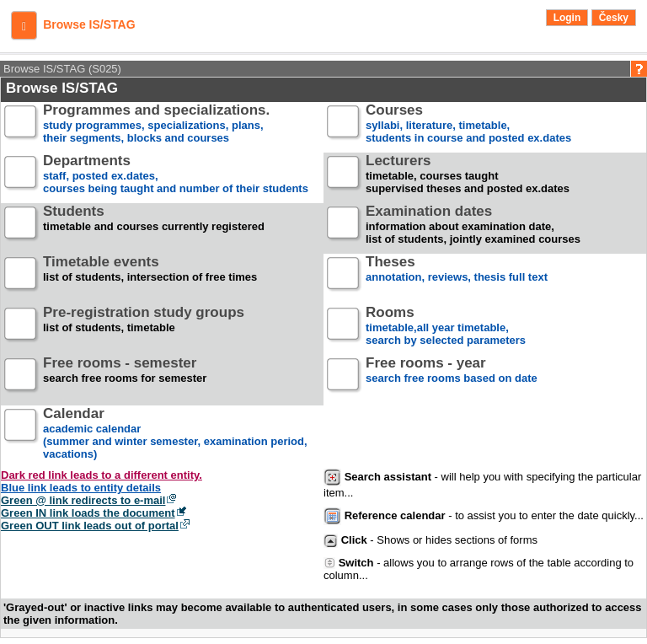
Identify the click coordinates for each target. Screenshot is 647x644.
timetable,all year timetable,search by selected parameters (446, 327)
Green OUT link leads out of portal (90, 526)
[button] (24, 25)
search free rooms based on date (452, 377)
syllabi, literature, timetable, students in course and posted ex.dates (468, 124)
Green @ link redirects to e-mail (83, 500)
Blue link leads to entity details (81, 488)
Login (567, 18)
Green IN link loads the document (88, 513)
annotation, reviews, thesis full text (457, 276)
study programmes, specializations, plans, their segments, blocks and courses (156, 124)
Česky (614, 18)
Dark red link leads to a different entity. (102, 475)
